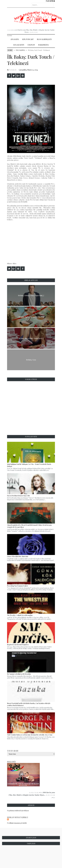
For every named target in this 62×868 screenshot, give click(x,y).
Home (10, 50)
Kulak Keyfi (19, 45)
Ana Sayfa (15, 39)
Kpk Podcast (28, 39)
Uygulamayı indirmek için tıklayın (18, 811)
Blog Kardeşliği (44, 39)
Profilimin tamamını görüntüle (17, 823)
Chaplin (31, 45)
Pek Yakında (20, 50)
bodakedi (13, 70)
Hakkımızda (43, 45)
